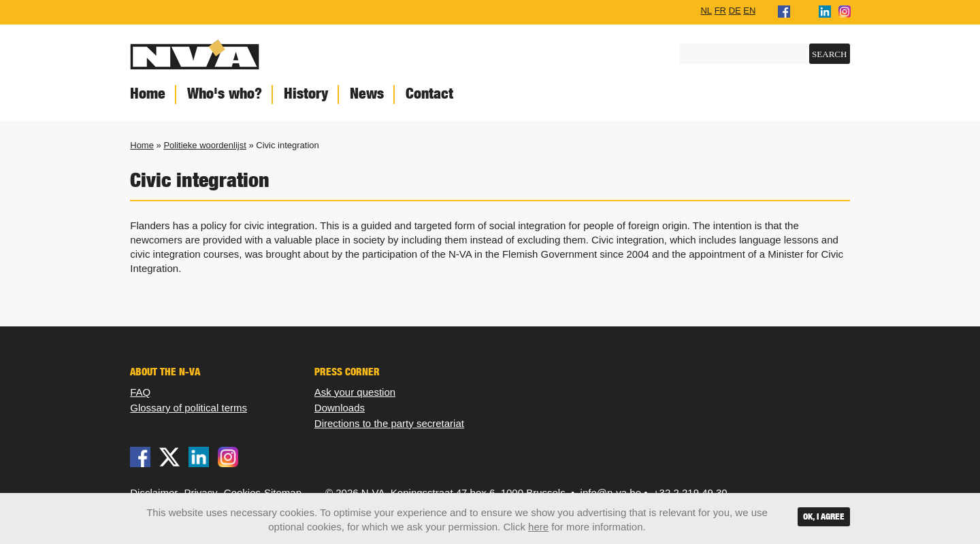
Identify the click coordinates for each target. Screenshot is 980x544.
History (306, 93)
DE (735, 10)
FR (720, 10)
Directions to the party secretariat (389, 423)
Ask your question (355, 392)
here (538, 527)
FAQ (140, 392)
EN (749, 10)
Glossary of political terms (189, 408)
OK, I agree (824, 516)
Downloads (340, 408)
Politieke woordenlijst (205, 145)
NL (706, 10)
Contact (429, 93)
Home (148, 93)
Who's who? (225, 93)
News (367, 93)
